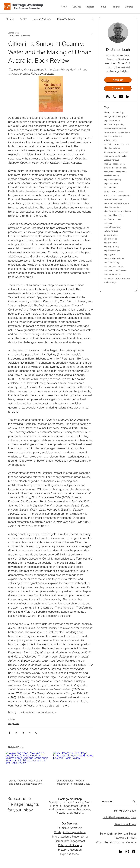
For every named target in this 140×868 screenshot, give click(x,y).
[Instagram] (127, 852)
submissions (110, 195)
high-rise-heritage (112, 148)
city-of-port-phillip (112, 247)
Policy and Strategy (70, 845)
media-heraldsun (112, 188)
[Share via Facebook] (10, 733)
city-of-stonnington (112, 251)
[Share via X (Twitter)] (16, 733)
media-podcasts (111, 164)
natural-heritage (46, 712)
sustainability (121, 156)
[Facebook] (134, 852)
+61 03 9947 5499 (125, 811)
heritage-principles (112, 117)
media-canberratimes (114, 266)
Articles (23, 19)
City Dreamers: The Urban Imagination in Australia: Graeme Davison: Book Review (74, 782)
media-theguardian (113, 227)
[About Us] (118, 80)
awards (107, 168)
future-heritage (118, 113)
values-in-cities (111, 140)
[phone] (115, 96)
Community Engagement (70, 841)
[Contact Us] (118, 88)
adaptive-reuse (111, 235)
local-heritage (110, 132)
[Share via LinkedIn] (23, 733)
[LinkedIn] (128, 96)
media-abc (109, 156)
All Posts (10, 19)
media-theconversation (114, 144)
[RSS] (108, 96)
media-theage (124, 132)
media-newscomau (113, 219)
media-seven (121, 270)
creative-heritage (112, 160)
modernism (109, 278)
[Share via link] (30, 733)
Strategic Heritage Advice (70, 832)
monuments (109, 172)
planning (120, 124)
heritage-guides (119, 168)
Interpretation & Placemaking (70, 836)
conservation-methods (114, 259)
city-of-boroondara (112, 207)
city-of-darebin (111, 243)
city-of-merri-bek (111, 184)
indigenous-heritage (113, 199)
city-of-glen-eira (124, 195)
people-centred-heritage (115, 128)
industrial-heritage (112, 263)
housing (108, 136)
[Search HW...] (114, 802)
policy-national (111, 192)
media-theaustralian (113, 274)
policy (125, 117)
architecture (109, 124)
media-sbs (109, 270)
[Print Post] (36, 733)
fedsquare (117, 136)
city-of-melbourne (112, 120)
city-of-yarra (109, 255)
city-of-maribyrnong (113, 180)
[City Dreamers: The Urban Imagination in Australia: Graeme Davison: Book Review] (75, 764)
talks (128, 144)
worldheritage (110, 282)
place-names (122, 172)
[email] (121, 96)
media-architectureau (114, 215)
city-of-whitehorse (112, 211)
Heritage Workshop (42, 19)
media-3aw (126, 211)
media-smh (109, 223)
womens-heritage (122, 203)
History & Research (70, 850)
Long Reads (14, 724)
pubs (122, 164)
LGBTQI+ (108, 203)
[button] (92, 19)
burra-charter (123, 152)
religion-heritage (123, 278)
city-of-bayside (111, 239)
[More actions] (92, 34)
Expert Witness (69, 854)
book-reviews (27, 712)
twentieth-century (112, 176)
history (12, 712)
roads (121, 192)
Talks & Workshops (66, 19)
